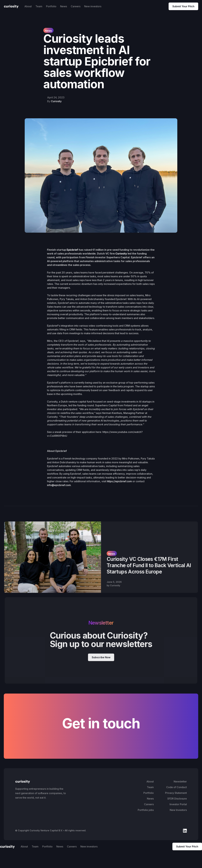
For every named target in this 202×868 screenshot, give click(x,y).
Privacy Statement (176, 793)
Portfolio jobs (146, 810)
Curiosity (56, 101)
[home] (11, 6)
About (28, 6)
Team (39, 6)
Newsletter (180, 781)
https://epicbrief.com (119, 481)
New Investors (178, 810)
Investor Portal (178, 804)
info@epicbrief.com (59, 485)
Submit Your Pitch (183, 6)
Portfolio (51, 6)
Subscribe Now (101, 657)
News (64, 6)
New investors (93, 6)
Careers (76, 6)
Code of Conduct (177, 787)
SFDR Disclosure (177, 799)
